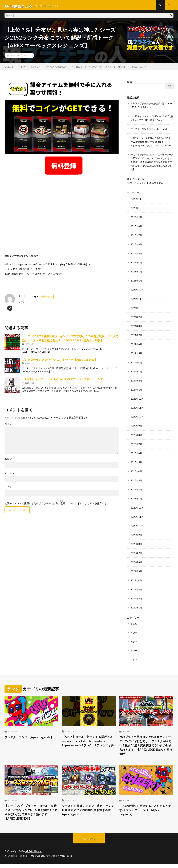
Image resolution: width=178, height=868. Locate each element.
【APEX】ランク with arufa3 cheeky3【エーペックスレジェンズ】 (64, 381)
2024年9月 (136, 318)
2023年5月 (136, 463)
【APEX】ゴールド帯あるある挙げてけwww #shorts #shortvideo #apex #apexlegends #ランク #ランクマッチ (152, 144)
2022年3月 (136, 590)
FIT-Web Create (35, 860)
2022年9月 (136, 536)
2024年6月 (136, 346)
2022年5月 (136, 572)
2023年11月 (137, 409)
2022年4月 (136, 581)
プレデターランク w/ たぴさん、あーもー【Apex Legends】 (60, 362)
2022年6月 (136, 563)
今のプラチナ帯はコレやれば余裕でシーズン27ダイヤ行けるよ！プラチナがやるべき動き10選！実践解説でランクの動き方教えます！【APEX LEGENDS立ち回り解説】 (151, 164)
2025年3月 (136, 273)
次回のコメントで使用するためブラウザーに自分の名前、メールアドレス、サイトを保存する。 (57, 505)
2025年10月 (137, 210)
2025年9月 (136, 219)
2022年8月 (136, 545)
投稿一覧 (45, 298)
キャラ (134, 651)
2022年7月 (136, 554)
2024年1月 (136, 391)
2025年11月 (137, 201)
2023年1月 (136, 499)
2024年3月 (136, 373)
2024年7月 (136, 336)
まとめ (134, 624)
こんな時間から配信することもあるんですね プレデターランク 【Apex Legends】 (145, 813)
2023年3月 (136, 481)
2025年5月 (136, 255)
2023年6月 (136, 454)
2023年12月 (137, 400)
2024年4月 (136, 364)
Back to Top (89, 844)
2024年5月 (136, 355)
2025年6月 (136, 246)
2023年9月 (136, 427)
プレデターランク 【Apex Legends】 (151, 131)
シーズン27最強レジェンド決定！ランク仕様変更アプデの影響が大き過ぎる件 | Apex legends (88, 813)
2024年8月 (136, 327)
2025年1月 (136, 282)
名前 (8, 461)
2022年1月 (136, 608)
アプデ (134, 633)
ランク (27, 57)
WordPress (67, 860)
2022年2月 (136, 599)
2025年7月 (136, 237)
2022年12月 (137, 509)
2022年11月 (137, 518)
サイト (8, 489)
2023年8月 (136, 436)
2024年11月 (137, 300)
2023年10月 (137, 418)
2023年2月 (136, 490)
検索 (130, 84)
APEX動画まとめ (34, 856)
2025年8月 (136, 228)
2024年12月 (137, 291)
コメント (9, 426)
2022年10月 (137, 527)
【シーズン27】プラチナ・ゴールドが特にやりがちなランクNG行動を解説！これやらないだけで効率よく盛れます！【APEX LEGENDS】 (31, 816)
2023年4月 (136, 472)
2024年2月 (136, 382)
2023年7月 (136, 445)
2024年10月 (137, 309)
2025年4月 (136, 264)
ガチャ (134, 642)
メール (10, 475)
